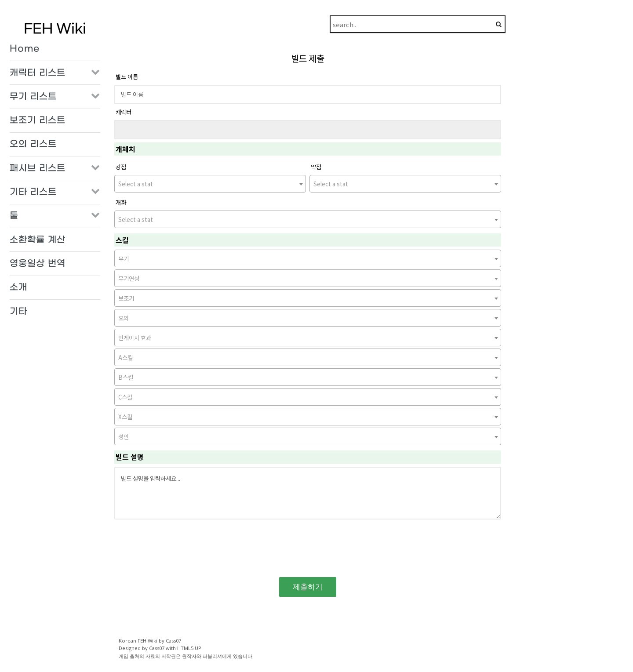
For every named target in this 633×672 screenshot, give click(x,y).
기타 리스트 (33, 192)
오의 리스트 (33, 144)
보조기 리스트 (38, 120)
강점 (121, 167)
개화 (121, 202)
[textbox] (210, 184)
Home (25, 49)
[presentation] (308, 545)
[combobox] (210, 184)
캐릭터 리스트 (38, 73)
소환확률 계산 (38, 240)
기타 (18, 312)
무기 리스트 (33, 97)
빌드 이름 (127, 77)
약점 (316, 167)
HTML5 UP (189, 648)
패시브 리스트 (38, 168)
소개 (18, 287)
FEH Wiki (55, 29)
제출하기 (308, 587)
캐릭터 (124, 112)
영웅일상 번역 (38, 264)
